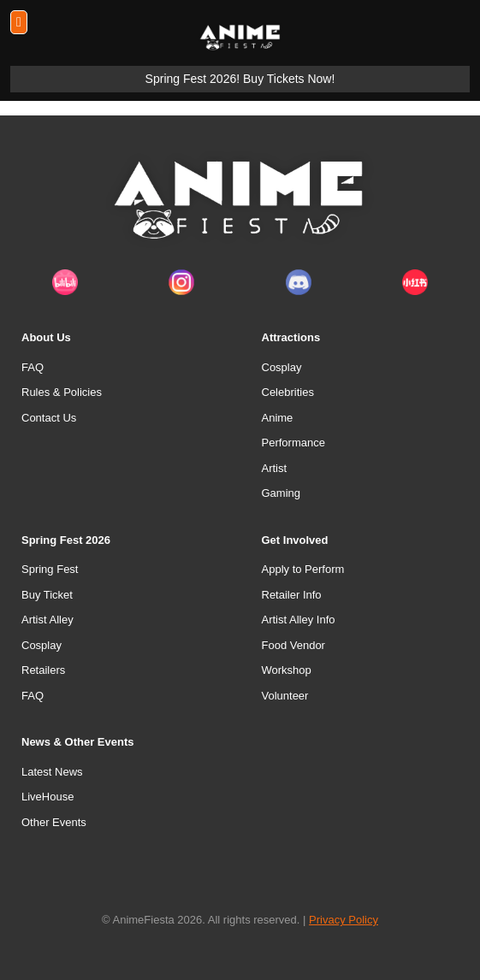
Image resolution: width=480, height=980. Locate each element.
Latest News (52, 772)
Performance (293, 443)
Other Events (54, 822)
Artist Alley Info (299, 620)
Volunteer (285, 696)
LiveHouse (47, 797)
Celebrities (288, 392)
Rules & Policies (62, 392)
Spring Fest (50, 569)
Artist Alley (47, 620)
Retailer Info (292, 595)
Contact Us (49, 418)
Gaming (281, 493)
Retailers (43, 670)
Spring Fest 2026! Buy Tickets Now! (240, 79)
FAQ (33, 367)
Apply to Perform (303, 569)
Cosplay (282, 367)
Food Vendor (293, 645)
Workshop (287, 670)
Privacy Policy (344, 920)
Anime (278, 418)
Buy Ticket (47, 595)
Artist (275, 468)
